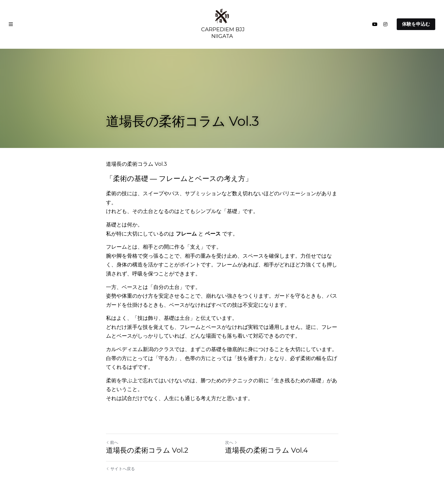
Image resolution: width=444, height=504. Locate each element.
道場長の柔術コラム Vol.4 (267, 450)
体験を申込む (416, 24)
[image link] (222, 16)
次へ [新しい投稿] (231, 442)
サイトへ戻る (120, 469)
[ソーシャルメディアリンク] (375, 24)
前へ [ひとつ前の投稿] (112, 442)
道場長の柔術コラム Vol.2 (147, 450)
